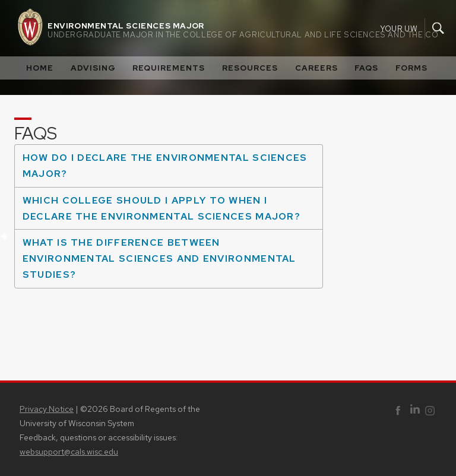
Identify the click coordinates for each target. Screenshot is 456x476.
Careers (316, 68)
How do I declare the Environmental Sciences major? (161, 169)
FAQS (366, 68)
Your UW (399, 28)
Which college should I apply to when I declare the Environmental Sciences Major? (157, 212)
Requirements (169, 68)
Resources (250, 68)
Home (40, 68)
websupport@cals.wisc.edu (69, 452)
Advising (93, 68)
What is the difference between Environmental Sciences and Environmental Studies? (155, 255)
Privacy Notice (47, 409)
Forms (411, 68)
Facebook (398, 411)
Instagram (430, 411)
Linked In (415, 411)
